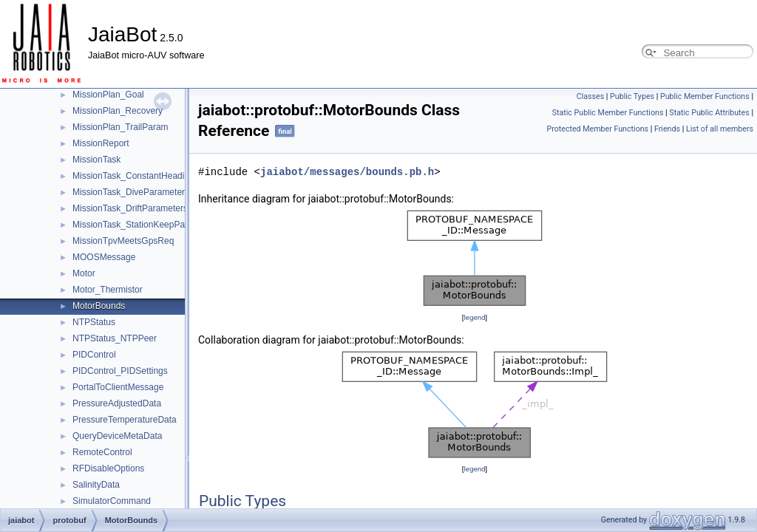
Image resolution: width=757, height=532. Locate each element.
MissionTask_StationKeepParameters (146, 225)
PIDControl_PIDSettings (120, 371)
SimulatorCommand (112, 501)
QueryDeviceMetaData (117, 436)
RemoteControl (102, 452)
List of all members (720, 129)
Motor (84, 273)
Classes (590, 96)
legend (474, 317)
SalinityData (96, 485)
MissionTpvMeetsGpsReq (123, 241)
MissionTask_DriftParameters (130, 208)
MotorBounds (99, 306)
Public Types (632, 96)
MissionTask (96, 160)
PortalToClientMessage (118, 387)
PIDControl (94, 355)
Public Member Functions (705, 96)
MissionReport (101, 143)
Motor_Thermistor (108, 290)
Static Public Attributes (709, 113)
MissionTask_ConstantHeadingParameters (156, 176)
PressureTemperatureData (125, 420)
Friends (667, 129)
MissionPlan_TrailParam (120, 127)
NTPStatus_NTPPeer (115, 338)
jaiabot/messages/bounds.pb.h (347, 172)
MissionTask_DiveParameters (131, 192)
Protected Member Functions (597, 129)
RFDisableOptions (108, 468)
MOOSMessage (104, 257)
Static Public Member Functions (608, 113)
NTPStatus (94, 322)
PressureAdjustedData (117, 403)
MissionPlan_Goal (108, 95)
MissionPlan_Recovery (118, 111)
